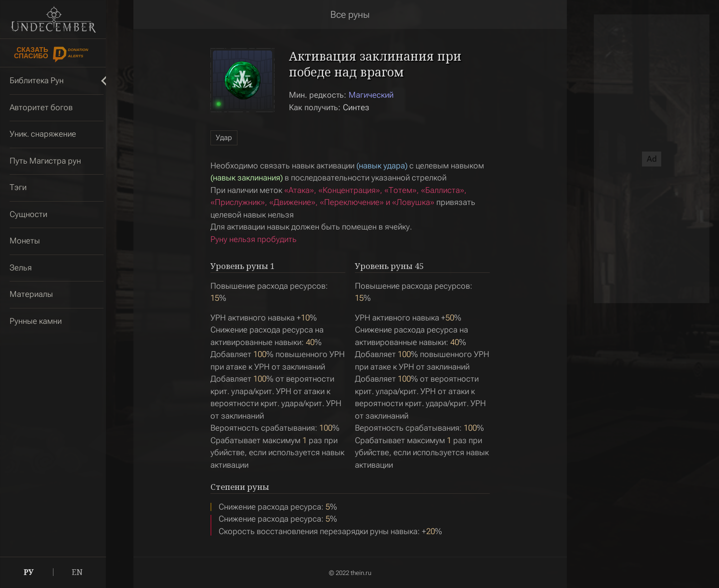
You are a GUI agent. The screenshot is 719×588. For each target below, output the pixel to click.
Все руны (350, 14)
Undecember (53, 19)
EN (77, 572)
